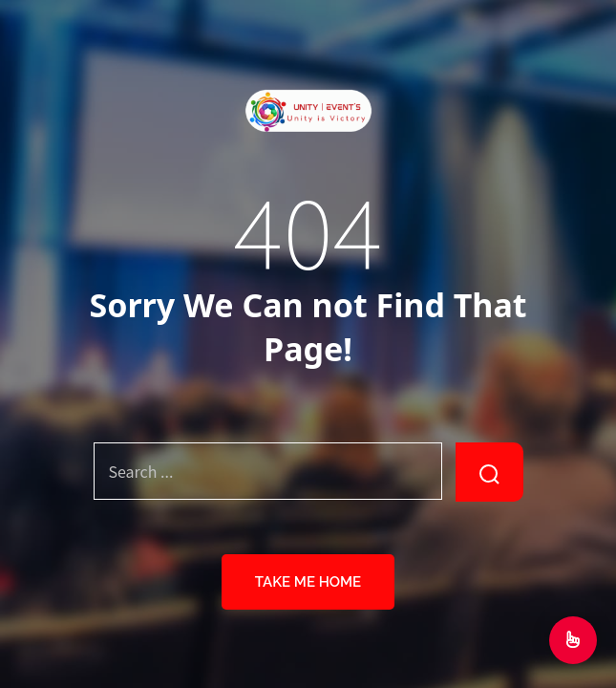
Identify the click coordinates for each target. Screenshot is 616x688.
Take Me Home (308, 582)
